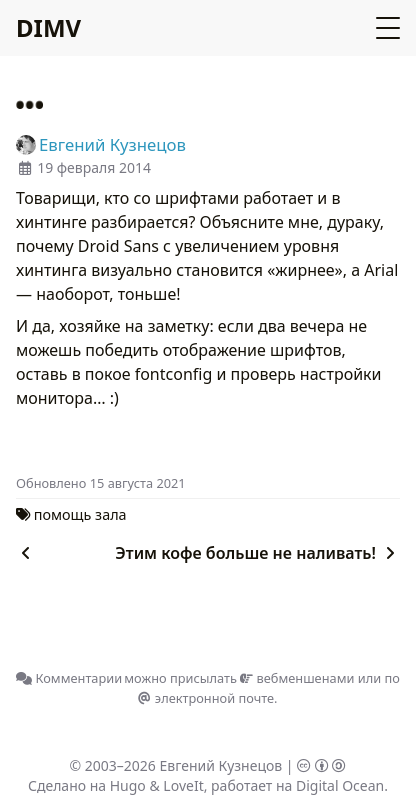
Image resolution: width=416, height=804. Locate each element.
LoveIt (183, 785)
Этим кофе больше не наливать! (257, 553)
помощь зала (80, 514)
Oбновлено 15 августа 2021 (101, 483)
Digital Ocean (340, 785)
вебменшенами (297, 678)
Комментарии (69, 678)
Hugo (128, 785)
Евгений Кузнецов (221, 765)
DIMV (48, 27)
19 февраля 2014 (94, 167)
